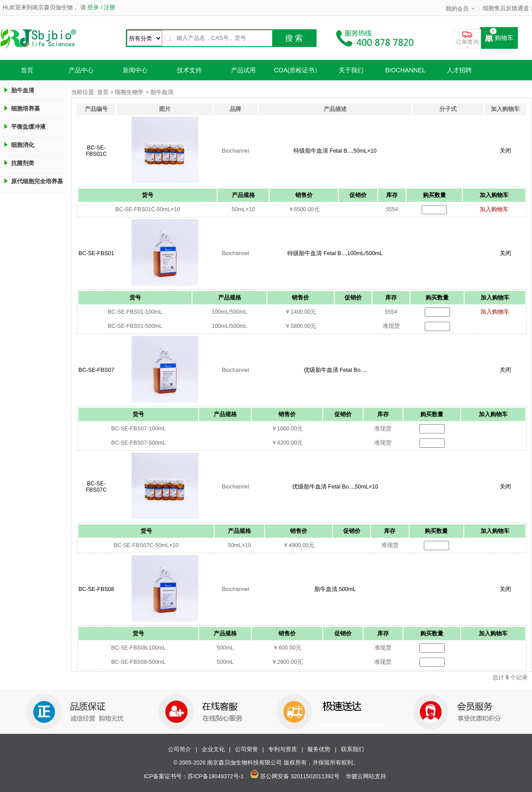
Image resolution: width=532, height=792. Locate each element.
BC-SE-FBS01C (96, 151)
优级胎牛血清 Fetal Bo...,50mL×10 (335, 487)
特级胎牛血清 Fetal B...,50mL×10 (335, 151)
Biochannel (405, 70)
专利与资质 (283, 749)
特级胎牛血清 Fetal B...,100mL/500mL (335, 253)
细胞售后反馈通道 (506, 8)
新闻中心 (135, 70)
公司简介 (180, 749)
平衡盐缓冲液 (28, 127)
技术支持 (189, 70)
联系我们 (352, 749)
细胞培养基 (25, 108)
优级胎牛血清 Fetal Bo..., (335, 370)
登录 (93, 8)
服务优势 (319, 749)
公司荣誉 (246, 749)
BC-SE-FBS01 (96, 253)
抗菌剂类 (23, 163)
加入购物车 (494, 209)
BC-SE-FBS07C (96, 487)
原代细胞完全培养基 (37, 181)
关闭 (505, 151)
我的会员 (457, 9)
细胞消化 (23, 145)
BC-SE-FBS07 (96, 370)
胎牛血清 (23, 90)
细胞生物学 (129, 92)
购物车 (499, 38)
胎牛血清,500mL (335, 589)
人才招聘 (459, 70)
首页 (27, 70)
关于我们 (351, 70)
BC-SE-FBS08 (96, 589)
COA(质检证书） (297, 70)
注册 (108, 8)
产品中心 (81, 70)
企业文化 (213, 749)
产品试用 (243, 70)
